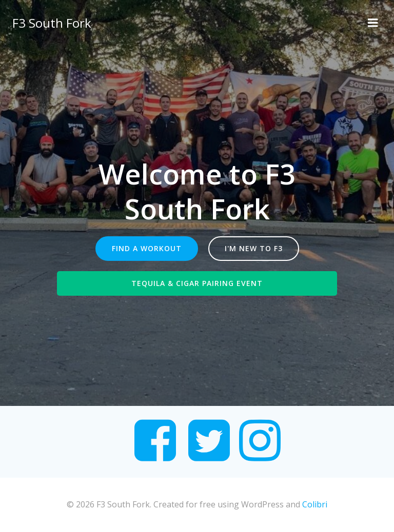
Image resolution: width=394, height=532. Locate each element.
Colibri (315, 504)
